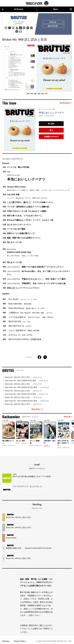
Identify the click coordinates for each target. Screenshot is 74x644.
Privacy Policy (20, 641)
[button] (28, 94)
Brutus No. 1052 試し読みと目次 (23, 391)
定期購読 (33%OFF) (51, 137)
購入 (51, 130)
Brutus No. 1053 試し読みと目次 (23, 384)
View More (37, 409)
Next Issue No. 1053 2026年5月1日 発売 (26, 394)
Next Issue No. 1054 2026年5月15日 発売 (27, 387)
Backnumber (66, 103)
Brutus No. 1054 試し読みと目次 (23, 377)
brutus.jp (56, 22)
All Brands (12, 9)
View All (68, 417)
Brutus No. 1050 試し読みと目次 (23, 404)
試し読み (51, 124)
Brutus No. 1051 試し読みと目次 (23, 397)
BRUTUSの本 (55, 26)
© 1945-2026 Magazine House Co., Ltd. (54, 641)
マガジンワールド (37, 3)
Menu (63, 9)
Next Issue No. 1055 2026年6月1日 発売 (26, 381)
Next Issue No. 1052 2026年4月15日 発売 (27, 401)
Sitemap (6, 641)
